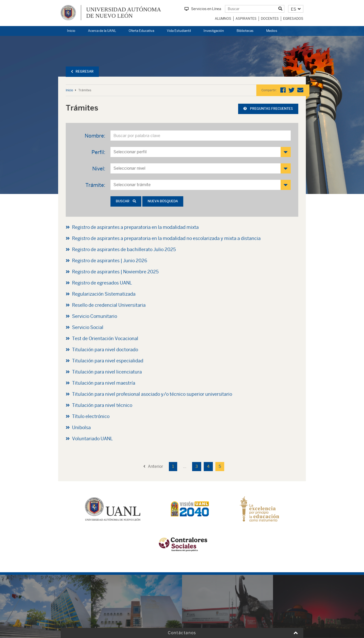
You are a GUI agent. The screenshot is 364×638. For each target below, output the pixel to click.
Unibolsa (81, 427)
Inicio (71, 31)
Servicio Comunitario (95, 316)
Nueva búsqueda (163, 201)
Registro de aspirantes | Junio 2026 (110, 261)
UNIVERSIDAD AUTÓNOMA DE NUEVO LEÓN (124, 13)
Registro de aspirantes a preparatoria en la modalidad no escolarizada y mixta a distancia (166, 238)
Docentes (270, 19)
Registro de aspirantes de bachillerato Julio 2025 (124, 249)
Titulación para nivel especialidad (108, 361)
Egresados (293, 19)
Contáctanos (182, 633)
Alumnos (223, 19)
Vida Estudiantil (179, 31)
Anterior (153, 466)
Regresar (82, 71)
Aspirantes (246, 19)
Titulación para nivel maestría (104, 383)
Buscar (126, 201)
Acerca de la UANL (102, 31)
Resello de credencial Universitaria (109, 305)
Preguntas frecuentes (268, 109)
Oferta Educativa (141, 31)
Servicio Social (88, 327)
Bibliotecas (245, 31)
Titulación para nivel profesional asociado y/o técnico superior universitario (152, 394)
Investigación (214, 31)
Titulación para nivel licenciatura (107, 372)
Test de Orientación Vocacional (105, 338)
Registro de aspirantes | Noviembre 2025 (115, 272)
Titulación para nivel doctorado (105, 350)
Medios (272, 31)
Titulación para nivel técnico (102, 405)
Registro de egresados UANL (102, 283)
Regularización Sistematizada (104, 294)
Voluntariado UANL (92, 439)
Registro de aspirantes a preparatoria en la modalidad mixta (135, 227)
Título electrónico (91, 416)
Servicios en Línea (203, 9)
